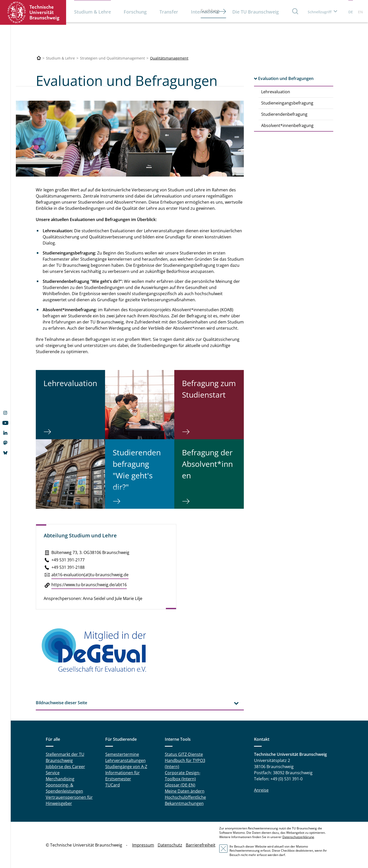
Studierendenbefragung (284, 114)
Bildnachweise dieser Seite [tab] (61, 703)
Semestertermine (122, 754)
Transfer (169, 12)
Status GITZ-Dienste (184, 754)
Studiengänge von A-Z (126, 767)
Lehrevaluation (276, 92)
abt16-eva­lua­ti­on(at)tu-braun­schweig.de (90, 575)
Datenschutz (170, 845)
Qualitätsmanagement (169, 58)
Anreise (261, 790)
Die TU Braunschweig (256, 12)
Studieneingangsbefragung (287, 103)
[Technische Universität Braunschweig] (39, 58)
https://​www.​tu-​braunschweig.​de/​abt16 (89, 585)
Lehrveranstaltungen (125, 760)
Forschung (135, 12)
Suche (295, 11)
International (205, 12)
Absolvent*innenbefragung (287, 125)
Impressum (143, 845)
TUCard (113, 785)
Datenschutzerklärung (298, 837)
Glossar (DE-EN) (180, 785)
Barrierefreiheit (201, 845)
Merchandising (60, 779)
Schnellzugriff (320, 12)
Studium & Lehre (93, 12)
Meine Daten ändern (185, 791)
